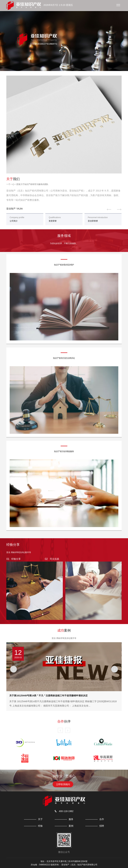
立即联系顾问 (63, 784)
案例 (71, 826)
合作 (102, 819)
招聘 (102, 826)
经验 (40, 826)
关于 (40, 819)
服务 (71, 819)
